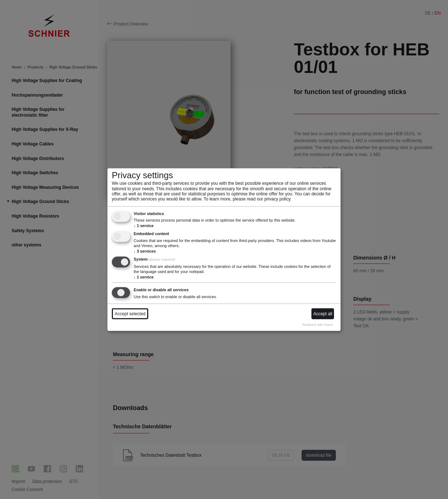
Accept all (323, 314)
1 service (144, 225)
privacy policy (277, 199)
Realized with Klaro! (318, 325)
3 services (145, 251)
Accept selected (130, 314)
